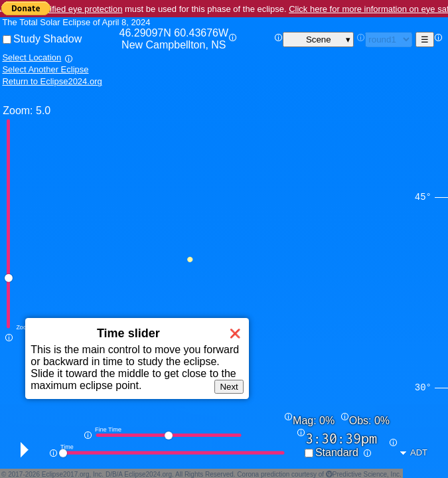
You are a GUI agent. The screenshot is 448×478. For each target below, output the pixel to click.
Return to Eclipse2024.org (52, 81)
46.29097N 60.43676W (174, 39)
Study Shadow (47, 39)
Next (229, 387)
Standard (337, 452)
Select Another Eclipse (45, 69)
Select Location (32, 57)
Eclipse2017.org (66, 474)
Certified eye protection (78, 9)
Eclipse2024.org (148, 474)
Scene (319, 40)
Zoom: (18, 111)
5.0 (43, 111)
